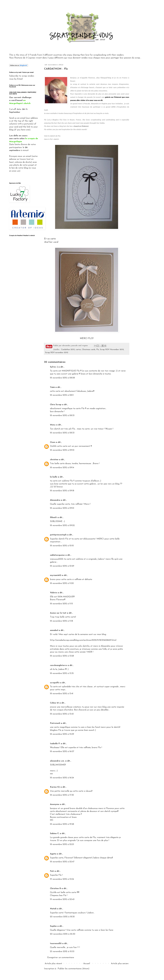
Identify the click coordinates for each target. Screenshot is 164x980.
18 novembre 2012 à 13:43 (62, 714)
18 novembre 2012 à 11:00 (62, 583)
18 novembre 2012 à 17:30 (62, 795)
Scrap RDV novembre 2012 (57, 353)
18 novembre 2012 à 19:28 (62, 824)
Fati (52, 871)
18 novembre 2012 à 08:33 (62, 416)
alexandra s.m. (57, 761)
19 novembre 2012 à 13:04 (62, 879)
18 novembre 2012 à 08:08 (62, 378)
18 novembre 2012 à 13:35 (62, 673)
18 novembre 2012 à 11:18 (61, 621)
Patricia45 (55, 723)
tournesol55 (56, 944)
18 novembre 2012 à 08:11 (62, 395)
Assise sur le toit (58, 613)
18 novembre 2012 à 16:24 (62, 778)
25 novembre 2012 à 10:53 (62, 952)
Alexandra (55, 500)
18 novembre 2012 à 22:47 (62, 862)
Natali (53, 909)
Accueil (87, 964)
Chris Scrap (56, 405)
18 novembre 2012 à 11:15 (61, 604)
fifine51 (53, 517)
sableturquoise (57, 555)
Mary (53, 425)
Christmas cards (89, 350)
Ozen (53, 442)
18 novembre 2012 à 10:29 (62, 566)
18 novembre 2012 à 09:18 (62, 491)
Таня (52, 387)
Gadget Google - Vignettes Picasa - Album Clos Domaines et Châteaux (23, 263)
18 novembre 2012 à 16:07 (62, 752)
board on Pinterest (81, 126)
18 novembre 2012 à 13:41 (62, 694)
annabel (54, 630)
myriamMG (56, 575)
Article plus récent (53, 964)
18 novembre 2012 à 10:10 (62, 546)
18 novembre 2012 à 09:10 (62, 450)
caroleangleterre (58, 665)
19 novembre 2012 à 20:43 (62, 899)
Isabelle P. (55, 744)
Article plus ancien (120, 964)
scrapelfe (55, 683)
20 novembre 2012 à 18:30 (62, 917)
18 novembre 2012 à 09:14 (62, 468)
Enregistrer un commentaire (61, 958)
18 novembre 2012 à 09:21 (62, 508)
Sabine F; (55, 834)
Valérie (53, 593)
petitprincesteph (58, 535)
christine (54, 460)
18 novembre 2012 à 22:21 (62, 844)
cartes (78, 350)
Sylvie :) (54, 367)
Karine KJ (55, 787)
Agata (53, 854)
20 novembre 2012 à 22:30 (63, 934)
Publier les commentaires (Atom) (74, 969)
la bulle (54, 477)
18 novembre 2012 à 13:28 (62, 656)
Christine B (55, 889)
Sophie (53, 926)
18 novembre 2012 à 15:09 (62, 734)
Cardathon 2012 (68, 350)
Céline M (54, 703)
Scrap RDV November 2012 (112, 350)
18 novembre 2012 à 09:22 (62, 526)
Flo (98, 350)
